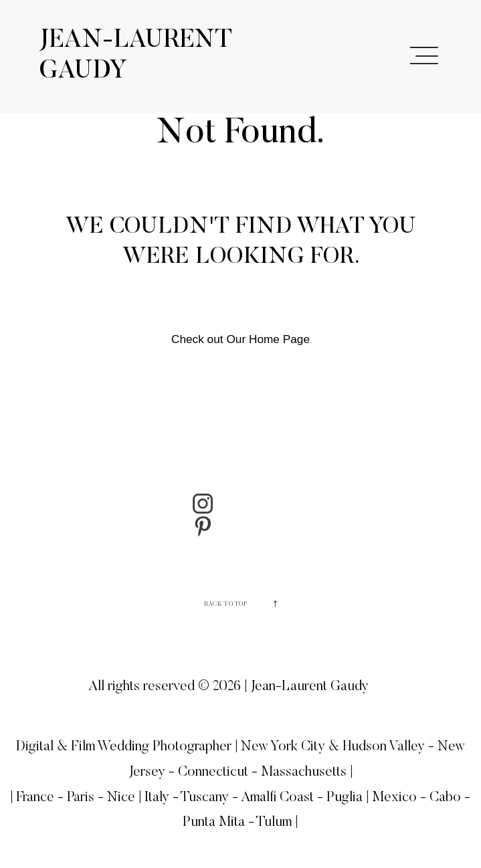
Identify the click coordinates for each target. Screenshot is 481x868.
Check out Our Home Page (240, 339)
